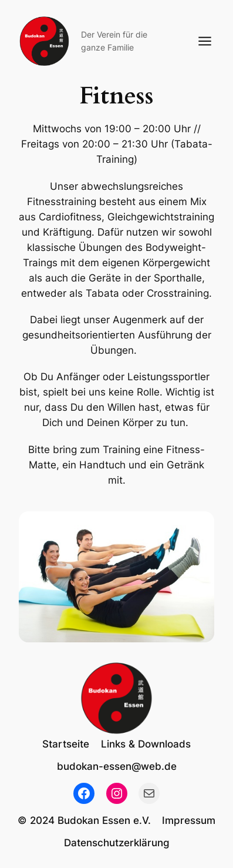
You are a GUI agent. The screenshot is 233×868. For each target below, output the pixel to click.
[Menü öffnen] (205, 41)
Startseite (66, 744)
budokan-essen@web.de (117, 766)
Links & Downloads (146, 744)
